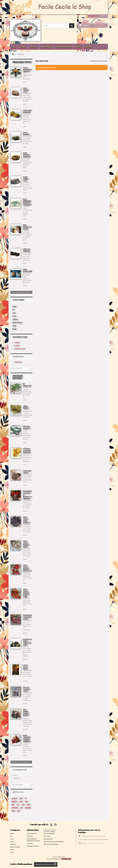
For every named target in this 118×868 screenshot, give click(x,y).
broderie (14, 798)
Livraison (17, 342)
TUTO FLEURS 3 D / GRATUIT (28, 69)
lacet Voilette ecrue (26, 90)
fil (25, 798)
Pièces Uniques (63, 47)
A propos (17, 346)
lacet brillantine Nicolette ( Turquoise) (27, 202)
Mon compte (49, 830)
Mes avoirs (47, 836)
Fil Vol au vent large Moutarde (27, 450)
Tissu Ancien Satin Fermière (26, 520)
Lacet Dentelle (26, 133)
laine (21, 798)
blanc (13, 811)
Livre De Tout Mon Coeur (26, 689)
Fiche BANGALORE (28, 270)
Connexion (103, 16)
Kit (14, 47)
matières (46, 47)
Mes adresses (48, 839)
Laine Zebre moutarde (28, 111)
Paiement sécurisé (20, 349)
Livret (23, 47)
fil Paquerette (27, 385)
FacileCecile (18, 362)
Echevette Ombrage (27, 250)
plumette (28, 808)
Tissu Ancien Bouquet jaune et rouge (26, 593)
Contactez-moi (93, 16)
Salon (89, 47)
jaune (29, 805)
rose (23, 805)
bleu (13, 805)
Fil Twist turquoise (27, 427)
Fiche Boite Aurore (27, 472)
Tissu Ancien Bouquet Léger (26, 544)
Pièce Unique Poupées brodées (26, 712)
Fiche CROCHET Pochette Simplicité (27, 738)
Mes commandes (49, 833)
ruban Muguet (26, 407)
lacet (21, 801)
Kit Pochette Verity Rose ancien (28, 617)
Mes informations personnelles (54, 841)
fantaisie (14, 801)
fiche (26, 801)
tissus (14, 329)
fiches (34, 47)
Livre (78, 47)
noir (18, 805)
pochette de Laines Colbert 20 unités (27, 642)
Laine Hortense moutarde (27, 155)
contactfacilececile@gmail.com (96, 843)
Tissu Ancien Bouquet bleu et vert (27, 568)
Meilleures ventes (22, 62)
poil (21, 808)
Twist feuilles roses (26, 179)
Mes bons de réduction (51, 844)
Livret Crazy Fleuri (25, 667)
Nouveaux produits (18, 377)
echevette (15, 808)
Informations (20, 337)
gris (19, 811)
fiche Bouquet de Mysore (27, 227)
